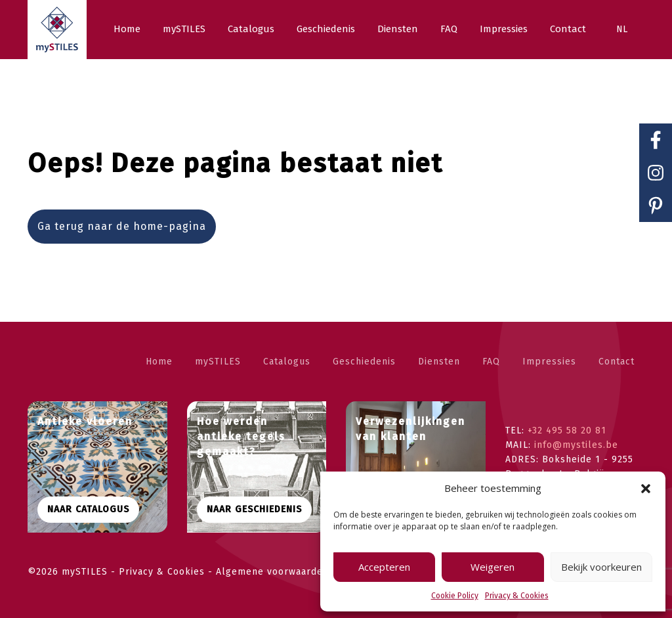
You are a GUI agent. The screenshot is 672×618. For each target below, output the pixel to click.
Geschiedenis (364, 362)
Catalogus (287, 362)
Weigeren (493, 567)
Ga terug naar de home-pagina (122, 226)
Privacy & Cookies (517, 596)
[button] (646, 489)
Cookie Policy (455, 596)
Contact (617, 362)
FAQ (491, 362)
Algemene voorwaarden (272, 572)
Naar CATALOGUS (88, 509)
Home (159, 362)
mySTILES (218, 362)
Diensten (439, 362)
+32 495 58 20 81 (567, 430)
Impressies (549, 362)
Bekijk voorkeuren (601, 567)
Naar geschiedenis (254, 509)
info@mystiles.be (576, 445)
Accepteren (384, 567)
